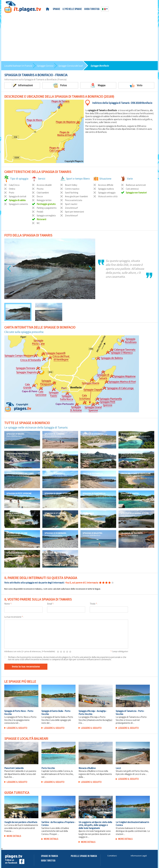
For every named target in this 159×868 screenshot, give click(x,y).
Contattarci (112, 856)
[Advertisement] (79, 36)
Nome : (8, 604)
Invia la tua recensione (26, 667)
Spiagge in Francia (49, 856)
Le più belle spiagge (72, 9)
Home (48, 9)
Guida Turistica (48, 861)
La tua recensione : (14, 617)
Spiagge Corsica (45, 66)
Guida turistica (92, 9)
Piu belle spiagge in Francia (84, 856)
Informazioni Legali (139, 856)
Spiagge (56, 9)
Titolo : (93, 604)
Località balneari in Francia (18, 66)
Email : (50, 604)
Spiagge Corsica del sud (70, 66)
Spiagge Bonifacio (100, 66)
